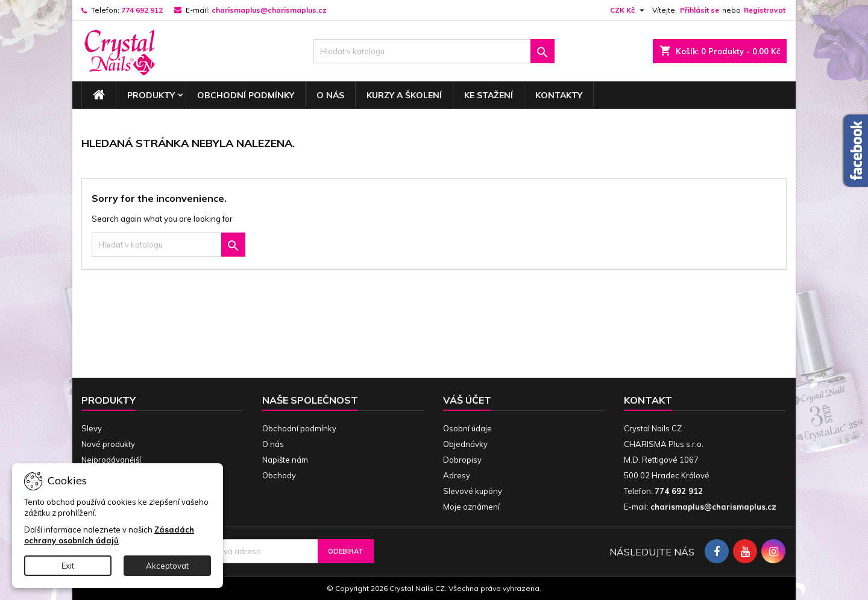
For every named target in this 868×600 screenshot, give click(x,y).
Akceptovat (167, 566)
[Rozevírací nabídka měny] (629, 10)
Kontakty (559, 95)
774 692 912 (142, 10)
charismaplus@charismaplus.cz (269, 10)
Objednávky (465, 444)
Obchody (279, 475)
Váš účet (467, 400)
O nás (330, 95)
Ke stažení (489, 95)
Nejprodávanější (111, 460)
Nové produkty (108, 444)
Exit (68, 566)
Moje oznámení (471, 507)
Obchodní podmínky (246, 95)
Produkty (151, 95)
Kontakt (648, 400)
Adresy (457, 475)
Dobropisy (462, 460)
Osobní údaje (467, 428)
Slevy (92, 428)
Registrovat (765, 10)
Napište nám (285, 460)
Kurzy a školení (404, 95)
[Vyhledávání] (434, 51)
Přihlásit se (700, 10)
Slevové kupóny (473, 491)
